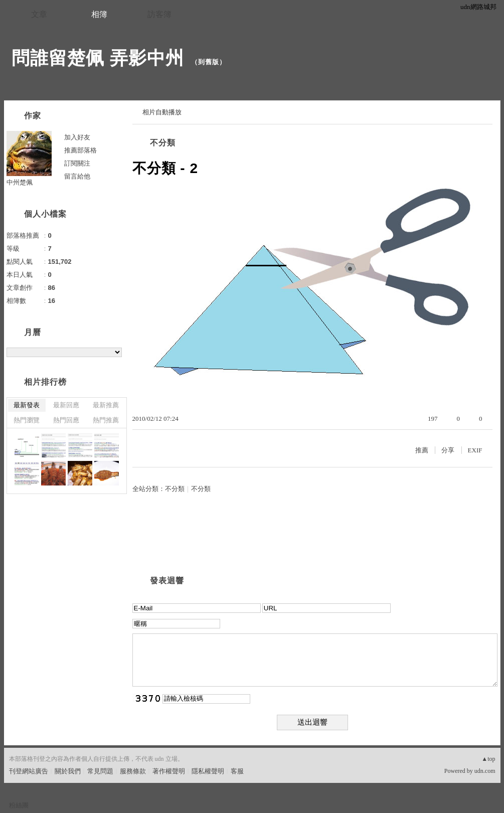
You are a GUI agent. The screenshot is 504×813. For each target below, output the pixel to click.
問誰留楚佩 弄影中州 (98, 58)
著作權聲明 (169, 771)
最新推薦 (106, 405)
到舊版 (209, 62)
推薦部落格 (80, 150)
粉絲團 (19, 805)
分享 (448, 450)
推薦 (422, 450)
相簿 (99, 14)
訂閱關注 (77, 163)
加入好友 (77, 137)
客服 (237, 771)
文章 (39, 14)
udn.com (485, 771)
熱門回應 (66, 420)
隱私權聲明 (208, 771)
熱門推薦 (106, 420)
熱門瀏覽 (27, 420)
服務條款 (133, 771)
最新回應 (66, 405)
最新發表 (27, 405)
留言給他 (77, 176)
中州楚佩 (20, 182)
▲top (488, 759)
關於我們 (68, 771)
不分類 (163, 143)
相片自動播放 (162, 112)
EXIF (475, 450)
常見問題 (100, 771)
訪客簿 (159, 14)
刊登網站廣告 (29, 771)
